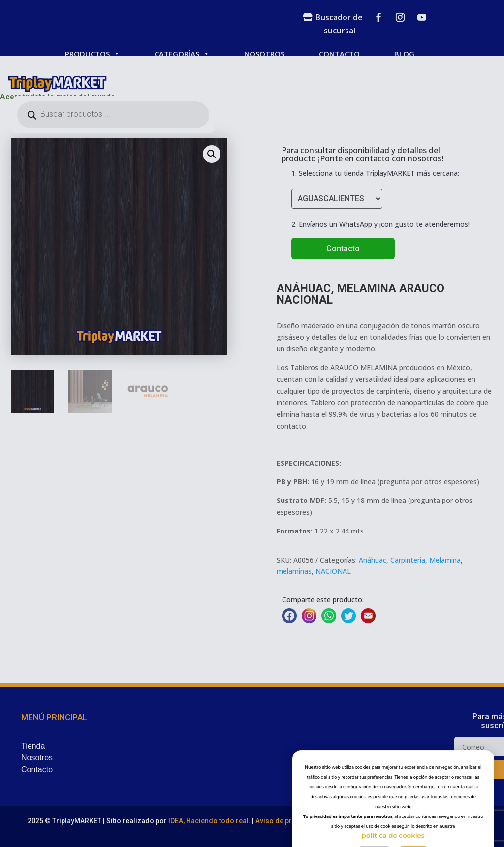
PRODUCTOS (93, 54)
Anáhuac (373, 560)
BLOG (404, 54)
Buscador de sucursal (339, 24)
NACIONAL (333, 571)
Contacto (343, 248)
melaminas (294, 571)
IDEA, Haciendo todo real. (209, 821)
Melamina (445, 560)
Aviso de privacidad (288, 821)
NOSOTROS (264, 54)
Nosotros (37, 758)
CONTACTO (339, 54)
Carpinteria (408, 560)
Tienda (33, 746)
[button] (212, 154)
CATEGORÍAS (182, 54)
